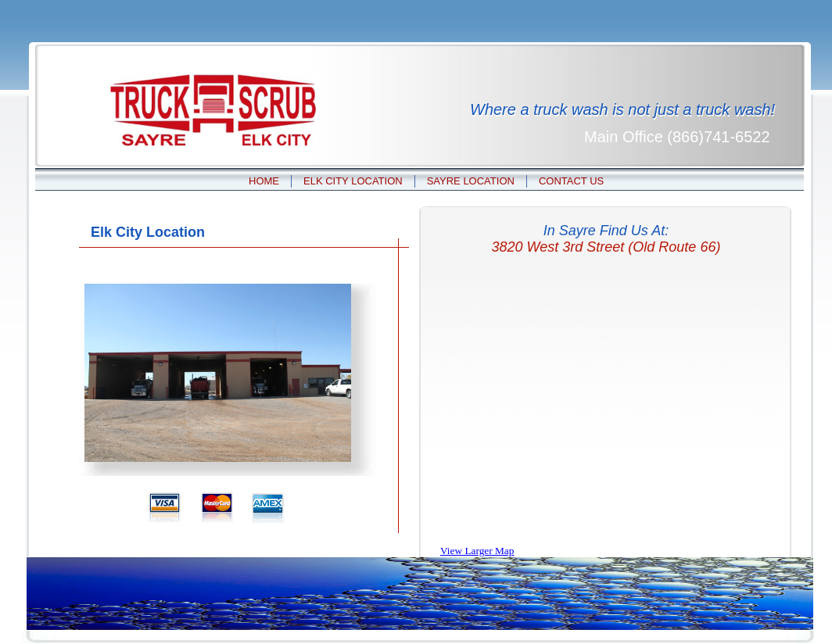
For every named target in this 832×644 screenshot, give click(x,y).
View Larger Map (477, 551)
